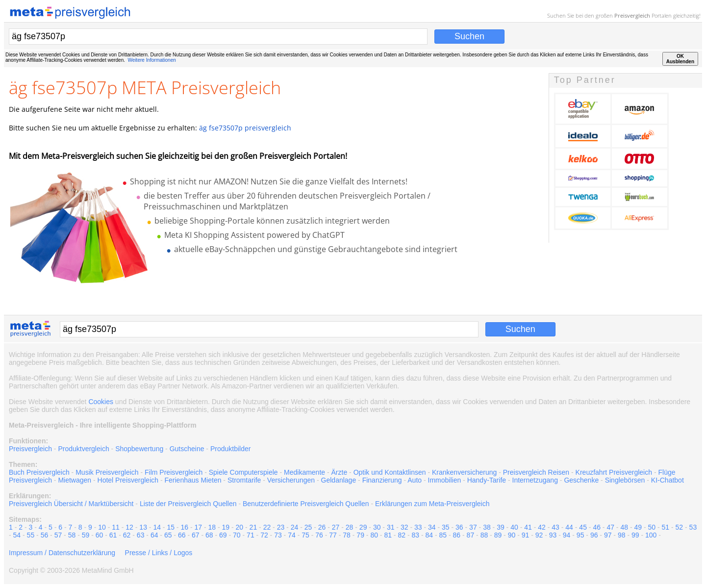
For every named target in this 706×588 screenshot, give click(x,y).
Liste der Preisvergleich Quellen (188, 504)
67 (196, 535)
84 (429, 535)
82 (402, 535)
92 (539, 535)
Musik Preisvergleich (107, 472)
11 (116, 527)
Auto (415, 480)
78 (347, 535)
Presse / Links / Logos (159, 553)
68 (209, 535)
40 (514, 527)
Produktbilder (231, 449)
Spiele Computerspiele (243, 472)
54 (17, 535)
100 (651, 535)
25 (308, 527)
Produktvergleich (83, 449)
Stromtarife (244, 480)
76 (319, 535)
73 (278, 535)
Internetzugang (535, 480)
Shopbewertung (139, 449)
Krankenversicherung (464, 472)
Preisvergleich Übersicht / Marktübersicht (71, 504)
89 (498, 535)
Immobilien (445, 480)
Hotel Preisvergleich (128, 480)
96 (594, 535)
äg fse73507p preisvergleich (245, 128)
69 (223, 535)
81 (388, 535)
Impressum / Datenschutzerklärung (62, 553)
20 (240, 527)
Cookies (101, 402)
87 (471, 535)
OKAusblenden (680, 59)
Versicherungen (291, 480)
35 (446, 527)
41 (528, 527)
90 (512, 535)
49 (638, 527)
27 (336, 527)
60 (100, 535)
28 (350, 527)
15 (171, 527)
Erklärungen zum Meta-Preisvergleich (432, 504)
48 (624, 527)
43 (555, 527)
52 (680, 527)
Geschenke (581, 480)
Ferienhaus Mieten (193, 480)
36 (459, 527)
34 (432, 527)
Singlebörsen (625, 480)
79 (360, 535)
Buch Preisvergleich (39, 472)
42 (542, 527)
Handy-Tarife (487, 480)
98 (622, 535)
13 (143, 527)
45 (583, 527)
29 (363, 527)
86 (457, 535)
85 (443, 535)
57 (58, 535)
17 (198, 527)
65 (168, 535)
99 (635, 535)
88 (484, 535)
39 (501, 527)
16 (184, 527)
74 (292, 535)
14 (157, 527)
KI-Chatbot (668, 480)
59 (86, 535)
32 (404, 527)
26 (322, 527)
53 (693, 527)
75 (305, 535)
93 (553, 535)
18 (212, 527)
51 (666, 527)
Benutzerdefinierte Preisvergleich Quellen (306, 504)
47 (610, 527)
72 (264, 535)
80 (374, 535)
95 (580, 535)
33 (418, 527)
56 (45, 535)
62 (127, 535)
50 (652, 527)
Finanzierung (382, 480)
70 (237, 535)
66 (182, 535)
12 (129, 527)
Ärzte (340, 472)
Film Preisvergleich (174, 472)
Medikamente (304, 472)
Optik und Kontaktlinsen (390, 472)
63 (141, 535)
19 (226, 527)
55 (31, 535)
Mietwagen (75, 480)
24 (295, 527)
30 (377, 527)
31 (391, 527)
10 (102, 527)
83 (415, 535)
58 (72, 535)
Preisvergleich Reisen (536, 472)
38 (487, 527)
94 (567, 535)
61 (113, 535)
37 (473, 527)
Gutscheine (187, 449)
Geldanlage (339, 480)
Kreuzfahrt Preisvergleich (614, 472)
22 (267, 527)
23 (281, 527)
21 (253, 527)
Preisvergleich (632, 15)
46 (597, 527)
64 (154, 535)
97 (608, 535)
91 (526, 535)
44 (569, 527)
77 (333, 535)
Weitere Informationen (152, 60)
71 (251, 535)
